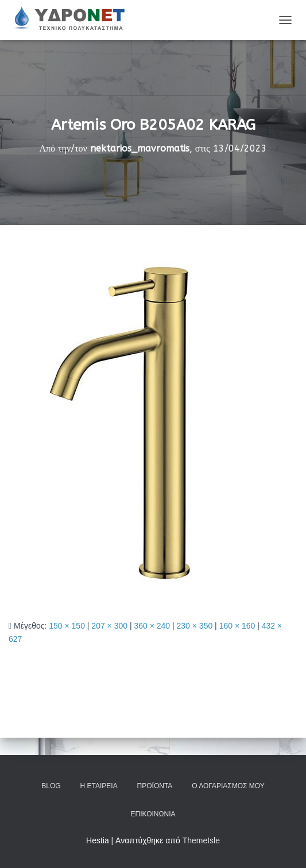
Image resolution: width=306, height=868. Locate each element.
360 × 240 (152, 626)
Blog (51, 786)
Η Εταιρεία (99, 786)
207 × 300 (109, 626)
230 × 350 (195, 626)
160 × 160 (237, 626)
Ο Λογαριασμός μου (228, 786)
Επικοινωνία (153, 814)
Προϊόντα (155, 786)
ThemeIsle (201, 840)
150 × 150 (67, 626)
